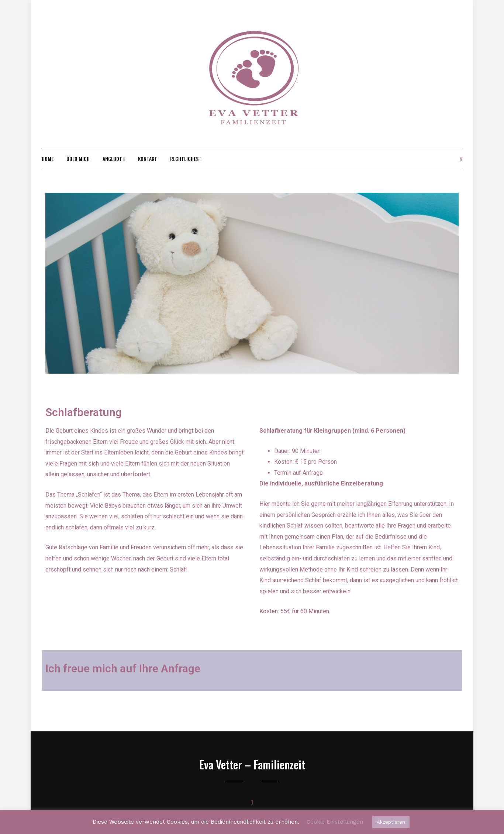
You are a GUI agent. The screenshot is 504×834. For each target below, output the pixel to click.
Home (48, 159)
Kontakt (148, 159)
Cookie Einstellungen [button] (335, 822)
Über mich (78, 159)
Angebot (112, 159)
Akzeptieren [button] (391, 822)
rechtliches (184, 159)
